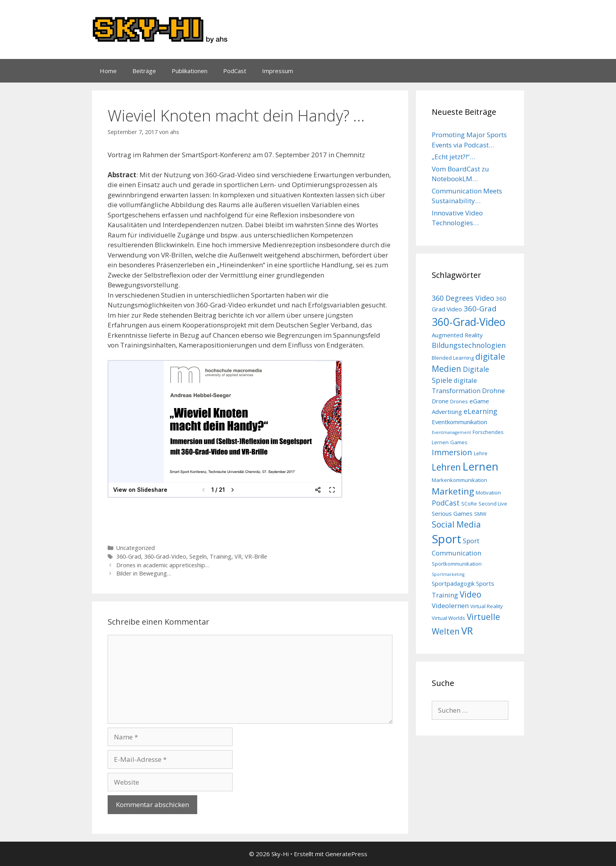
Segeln (198, 556)
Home (108, 71)
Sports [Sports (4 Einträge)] (485, 583)
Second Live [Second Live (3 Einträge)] (493, 504)
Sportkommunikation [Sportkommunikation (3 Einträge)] (457, 564)
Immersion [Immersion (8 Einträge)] (452, 452)
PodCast (235, 71)
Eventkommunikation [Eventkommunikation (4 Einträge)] (459, 422)
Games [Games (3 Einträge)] (459, 442)
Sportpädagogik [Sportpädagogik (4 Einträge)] (453, 583)
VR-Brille (256, 556)
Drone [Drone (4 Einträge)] (440, 401)
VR (238, 556)
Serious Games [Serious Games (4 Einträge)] (452, 513)
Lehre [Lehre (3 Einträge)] (481, 453)
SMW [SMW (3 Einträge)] (480, 514)
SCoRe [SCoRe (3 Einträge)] (469, 504)
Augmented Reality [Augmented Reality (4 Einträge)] (457, 335)
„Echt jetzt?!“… (453, 157)
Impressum (278, 71)
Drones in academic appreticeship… (163, 565)
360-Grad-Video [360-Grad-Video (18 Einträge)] (468, 322)
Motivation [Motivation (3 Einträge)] (488, 493)
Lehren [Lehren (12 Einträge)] (446, 467)
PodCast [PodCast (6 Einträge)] (446, 503)
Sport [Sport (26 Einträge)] (446, 539)
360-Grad (129, 556)
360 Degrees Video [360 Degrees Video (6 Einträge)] (463, 298)
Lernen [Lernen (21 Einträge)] (480, 466)
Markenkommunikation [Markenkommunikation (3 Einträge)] (459, 480)
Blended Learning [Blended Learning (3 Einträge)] (453, 358)
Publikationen (190, 71)
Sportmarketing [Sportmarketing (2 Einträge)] (448, 574)
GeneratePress (346, 854)
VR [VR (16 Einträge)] (467, 631)
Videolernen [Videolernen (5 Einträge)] (450, 606)
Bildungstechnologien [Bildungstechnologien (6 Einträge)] (469, 345)
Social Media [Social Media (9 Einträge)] (456, 524)
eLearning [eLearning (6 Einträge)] (480, 411)
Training (221, 556)
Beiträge (144, 71)
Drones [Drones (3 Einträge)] (459, 401)
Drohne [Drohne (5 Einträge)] (493, 391)
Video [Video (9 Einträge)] (470, 594)
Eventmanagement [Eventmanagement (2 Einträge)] (451, 432)
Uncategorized (136, 548)
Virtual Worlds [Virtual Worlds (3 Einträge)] (448, 618)
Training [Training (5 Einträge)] (445, 595)
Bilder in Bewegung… (144, 573)
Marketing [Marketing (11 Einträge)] (453, 491)
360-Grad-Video (165, 556)
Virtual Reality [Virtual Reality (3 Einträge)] (487, 606)
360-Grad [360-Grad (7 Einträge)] (480, 309)
